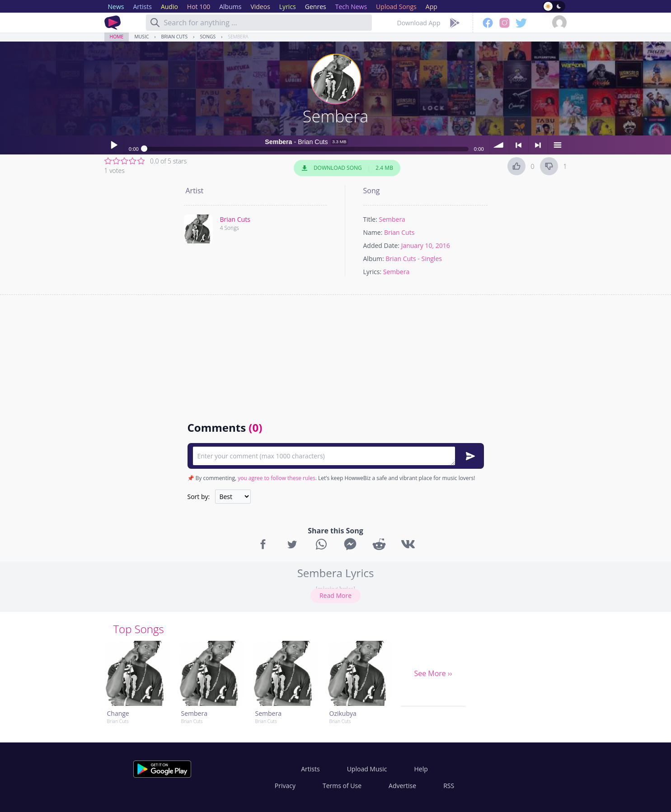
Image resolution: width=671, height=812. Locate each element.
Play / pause (114, 145)
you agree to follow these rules (277, 478)
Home (117, 37)
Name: (373, 232)
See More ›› (433, 673)
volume (499, 145)
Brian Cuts (175, 37)
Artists (310, 769)
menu (558, 145)
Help (421, 769)
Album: (374, 259)
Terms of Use (342, 786)
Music (141, 37)
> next (538, 145)
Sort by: (199, 497)
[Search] (155, 23)
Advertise (402, 786)
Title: (370, 219)
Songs (208, 37)
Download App (419, 23)
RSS (449, 786)
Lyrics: (373, 272)
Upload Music (367, 769)
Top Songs (139, 629)
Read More (335, 595)
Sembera (238, 37)
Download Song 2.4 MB (347, 168)
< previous (519, 145)
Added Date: (382, 245)
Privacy (285, 786)
